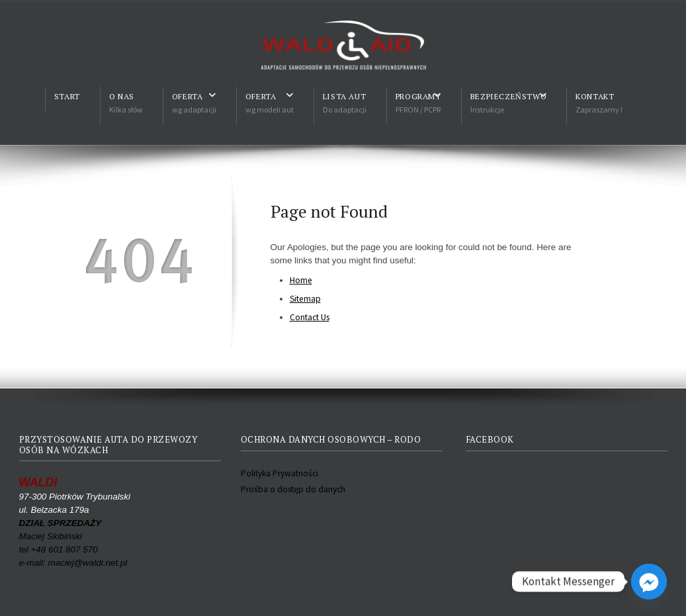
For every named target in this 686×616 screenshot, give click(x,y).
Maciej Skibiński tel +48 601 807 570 (61, 536)
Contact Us (310, 317)
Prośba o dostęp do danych (293, 489)
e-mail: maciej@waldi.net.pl (73, 563)
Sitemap (305, 299)
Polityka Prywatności (279, 473)
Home (301, 280)
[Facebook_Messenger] (649, 582)
